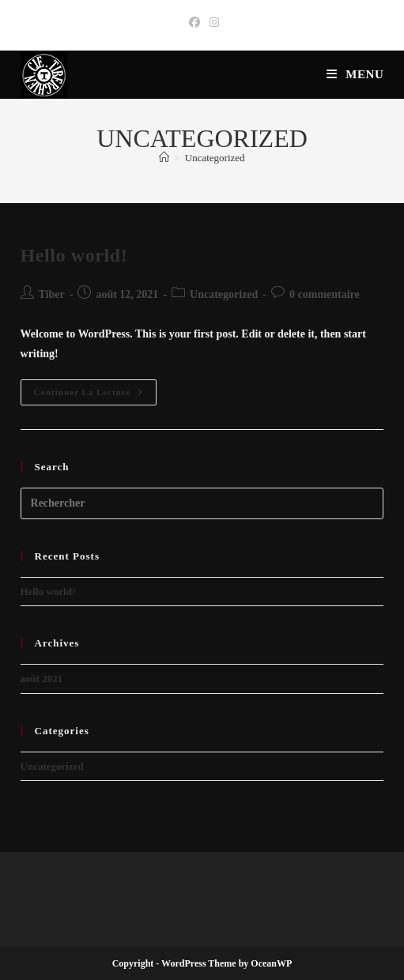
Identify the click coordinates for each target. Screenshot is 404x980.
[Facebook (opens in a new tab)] (194, 23)
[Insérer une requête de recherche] (202, 503)
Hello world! (74, 255)
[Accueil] (164, 158)
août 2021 (42, 678)
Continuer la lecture (96, 396)
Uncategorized (215, 158)
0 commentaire (325, 294)
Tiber (52, 294)
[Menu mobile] (355, 74)
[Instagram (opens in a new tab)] (212, 23)
